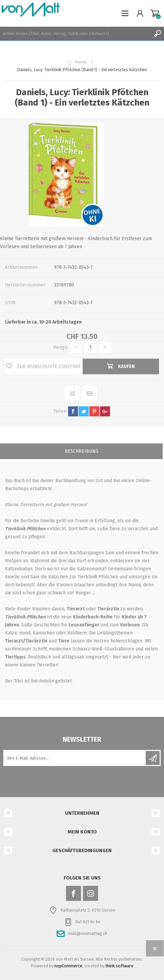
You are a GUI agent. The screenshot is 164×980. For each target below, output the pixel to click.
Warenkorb (155, 13)
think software (119, 966)
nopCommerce (68, 966)
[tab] (81, 452)
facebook (73, 411)
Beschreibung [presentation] (81, 451)
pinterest (94, 411)
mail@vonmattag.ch (88, 933)
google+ (105, 411)
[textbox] (75, 33)
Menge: (61, 347)
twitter (84, 411)
